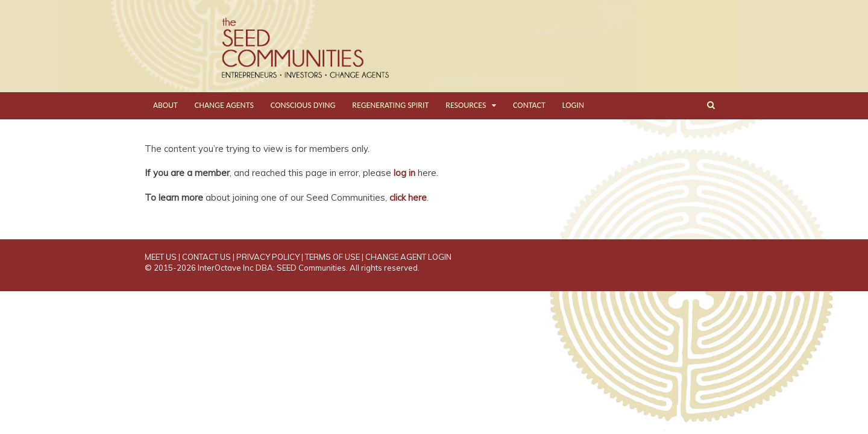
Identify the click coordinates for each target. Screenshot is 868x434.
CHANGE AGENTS (224, 105)
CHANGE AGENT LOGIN (408, 257)
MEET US (161, 257)
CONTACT (529, 105)
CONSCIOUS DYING (303, 105)
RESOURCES (466, 105)
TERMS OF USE (332, 257)
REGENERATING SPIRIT (390, 105)
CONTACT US (206, 257)
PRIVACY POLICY (268, 257)
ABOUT (165, 105)
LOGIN (573, 105)
